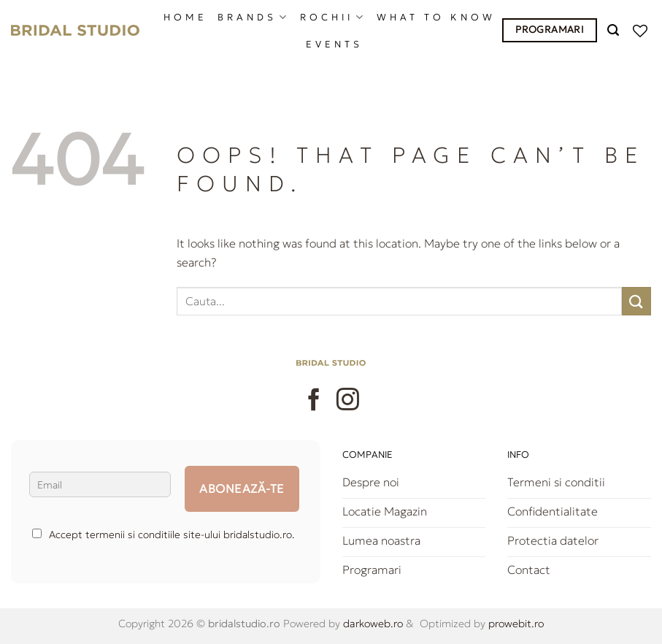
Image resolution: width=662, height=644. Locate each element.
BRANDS (254, 17)
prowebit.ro (515, 624)
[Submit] (636, 301)
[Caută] (615, 30)
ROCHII (333, 17)
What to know (436, 18)
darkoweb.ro (372, 624)
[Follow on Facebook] (314, 401)
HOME (185, 18)
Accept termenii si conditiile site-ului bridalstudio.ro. (163, 534)
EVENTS (334, 45)
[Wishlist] (642, 31)
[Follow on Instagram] (348, 401)
